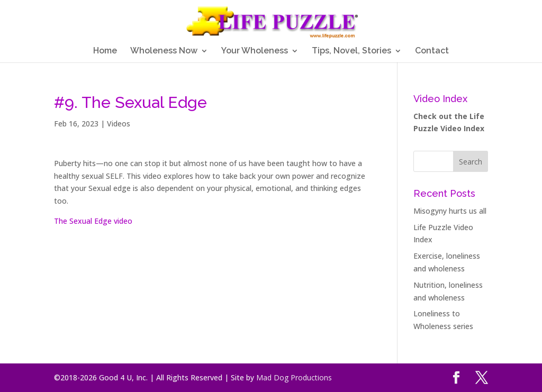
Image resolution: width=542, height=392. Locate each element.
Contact (432, 51)
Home (105, 51)
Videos (119, 124)
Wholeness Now (164, 51)
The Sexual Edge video (93, 221)
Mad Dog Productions (294, 377)
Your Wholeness (255, 51)
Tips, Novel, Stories (351, 51)
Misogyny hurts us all (450, 211)
